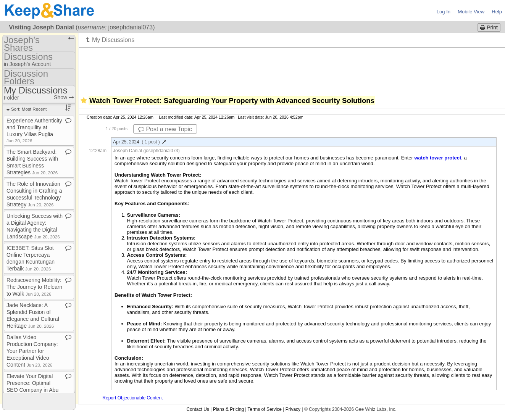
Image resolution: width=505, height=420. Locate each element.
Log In (444, 12)
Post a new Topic (165, 129)
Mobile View (471, 12)
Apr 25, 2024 (140, 142)
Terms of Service (265, 409)
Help (497, 12)
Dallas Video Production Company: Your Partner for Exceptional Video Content (32, 351)
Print (489, 27)
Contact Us (198, 409)
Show (64, 97)
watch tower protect (438, 158)
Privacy (293, 409)
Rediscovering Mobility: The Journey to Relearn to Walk (34, 287)
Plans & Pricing (228, 409)
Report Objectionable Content (132, 398)
